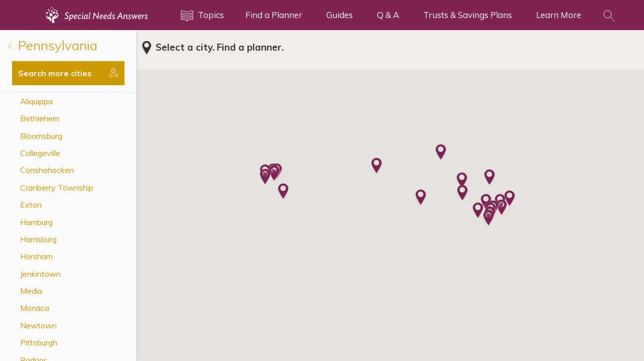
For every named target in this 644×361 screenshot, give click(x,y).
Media (31, 291)
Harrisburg (38, 239)
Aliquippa (36, 101)
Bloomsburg (41, 136)
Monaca (35, 308)
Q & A (388, 15)
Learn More (559, 15)
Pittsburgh (39, 342)
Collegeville (40, 153)
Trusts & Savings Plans (468, 15)
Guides (340, 15)
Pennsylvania (53, 45)
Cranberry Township (57, 188)
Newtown (38, 325)
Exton (31, 205)
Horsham (36, 256)
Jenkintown (40, 274)
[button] (265, 177)
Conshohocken (47, 170)
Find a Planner (274, 15)
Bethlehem (40, 118)
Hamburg (36, 222)
